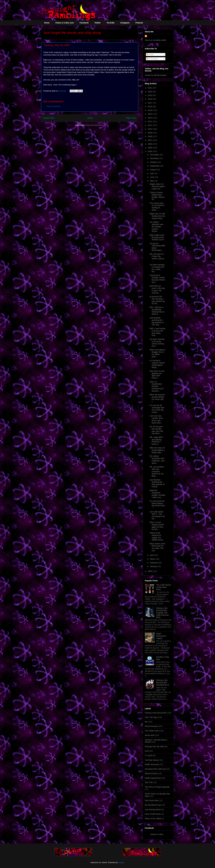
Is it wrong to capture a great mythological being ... (157, 364)
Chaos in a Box (157, 834)
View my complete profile (155, 40)
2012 (150, 121)
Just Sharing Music (153, 810)
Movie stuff (149, 735)
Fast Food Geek (152, 800)
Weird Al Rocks (151, 773)
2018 (150, 99)
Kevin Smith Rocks (153, 814)
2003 (150, 571)
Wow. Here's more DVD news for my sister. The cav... (157, 547)
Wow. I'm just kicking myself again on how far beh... (157, 526)
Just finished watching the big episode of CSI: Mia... (157, 321)
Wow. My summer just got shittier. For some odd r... (157, 398)
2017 (150, 103)
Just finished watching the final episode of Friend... (157, 483)
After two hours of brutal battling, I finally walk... (157, 450)
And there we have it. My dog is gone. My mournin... (157, 289)
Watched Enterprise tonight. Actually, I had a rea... (158, 494)
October (154, 162)
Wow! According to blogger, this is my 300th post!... (158, 353)
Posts (150, 55)
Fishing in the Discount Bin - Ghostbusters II (163, 683)
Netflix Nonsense (152, 764)
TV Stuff (148, 756)
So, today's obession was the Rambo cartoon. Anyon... (156, 227)
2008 (150, 136)
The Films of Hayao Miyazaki (157, 787)
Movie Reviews (151, 726)
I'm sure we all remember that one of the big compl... (157, 409)
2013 (150, 118)
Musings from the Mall (154, 747)
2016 (150, 107)
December (155, 155)
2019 (150, 95)
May (152, 181)
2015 (150, 110)
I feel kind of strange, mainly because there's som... (157, 279)
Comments (152, 59)
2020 (150, 92)
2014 (150, 114)
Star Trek (149, 782)
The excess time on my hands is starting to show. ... (157, 207)
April (152, 555)
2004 (150, 151)
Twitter (98, 23)
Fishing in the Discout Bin (156, 713)
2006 (150, 144)
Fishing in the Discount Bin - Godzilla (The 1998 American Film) (163, 613)
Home (47, 23)
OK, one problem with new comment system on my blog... (157, 471)
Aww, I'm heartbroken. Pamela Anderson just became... (157, 386)
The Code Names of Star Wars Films (164, 587)
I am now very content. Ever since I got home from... (156, 419)
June (152, 177)
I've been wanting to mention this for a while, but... (157, 268)
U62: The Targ (151, 717)
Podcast (139, 23)
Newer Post (49, 118)
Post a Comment (53, 106)
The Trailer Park (152, 731)
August (153, 170)
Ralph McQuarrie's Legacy (161, 636)
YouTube (111, 23)
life (146, 722)
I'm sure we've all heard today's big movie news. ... (157, 504)
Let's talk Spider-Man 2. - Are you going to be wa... (157, 515)
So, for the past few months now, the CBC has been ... (157, 430)
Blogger (121, 862)
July (152, 173)
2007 (150, 140)
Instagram (125, 23)
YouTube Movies (152, 760)
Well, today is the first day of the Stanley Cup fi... (157, 237)
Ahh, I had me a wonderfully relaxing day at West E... (157, 311)
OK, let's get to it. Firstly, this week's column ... (157, 257)
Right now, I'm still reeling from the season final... (157, 216)
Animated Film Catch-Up (155, 769)
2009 (150, 133)
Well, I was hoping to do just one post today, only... (157, 332)
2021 (150, 88)
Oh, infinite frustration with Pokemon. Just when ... (157, 460)
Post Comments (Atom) (95, 125)
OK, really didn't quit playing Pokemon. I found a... (156, 441)
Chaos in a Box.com (65, 23)
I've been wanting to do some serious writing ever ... (157, 343)
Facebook (84, 23)
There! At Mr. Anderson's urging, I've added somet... (157, 536)
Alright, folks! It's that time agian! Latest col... (157, 186)
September (155, 166)
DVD (147, 751)
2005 (150, 148)
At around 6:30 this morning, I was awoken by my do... (157, 300)
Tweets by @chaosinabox (156, 75)
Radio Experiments (153, 778)
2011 (150, 125)
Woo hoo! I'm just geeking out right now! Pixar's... (157, 374)
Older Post (131, 118)
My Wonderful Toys (153, 805)
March (153, 559)
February (154, 563)
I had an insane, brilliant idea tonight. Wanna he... (157, 196)
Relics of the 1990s (153, 819)
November (155, 158)
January (154, 566)
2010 (150, 129)
